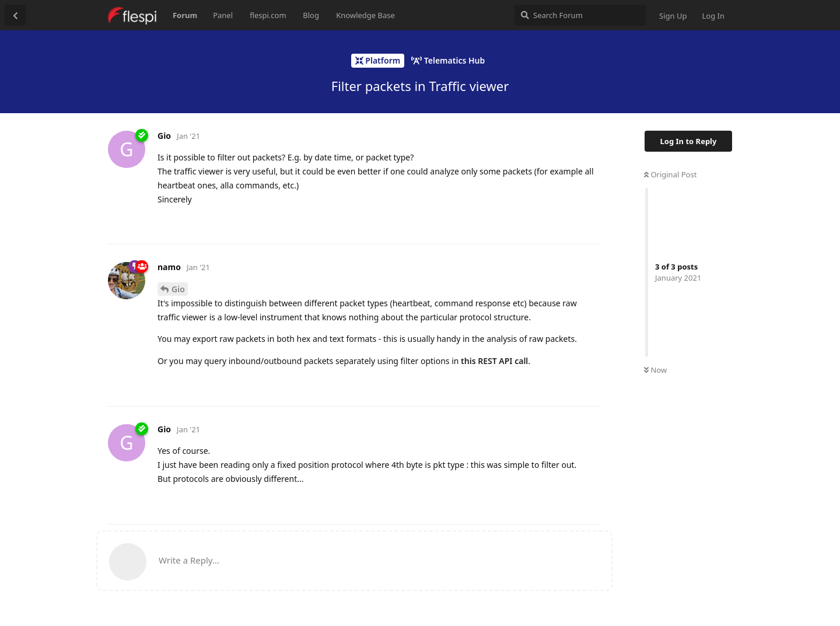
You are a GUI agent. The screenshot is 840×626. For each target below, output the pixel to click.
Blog (311, 15)
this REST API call (494, 361)
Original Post (670, 174)
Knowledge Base (365, 15)
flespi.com (268, 15)
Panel (223, 15)
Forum (185, 15)
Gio (178, 289)
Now (655, 370)
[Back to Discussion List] (15, 15)
